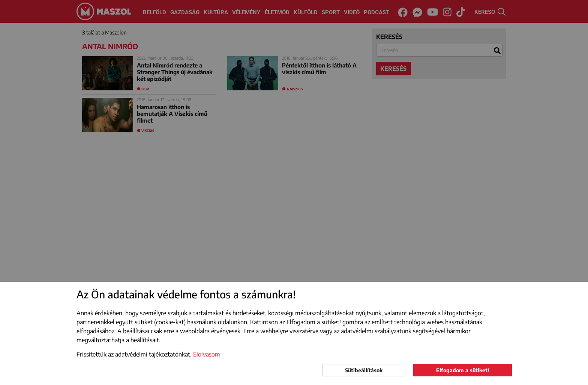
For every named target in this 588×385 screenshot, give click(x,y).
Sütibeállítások (364, 370)
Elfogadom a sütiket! (463, 370)
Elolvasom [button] (207, 354)
